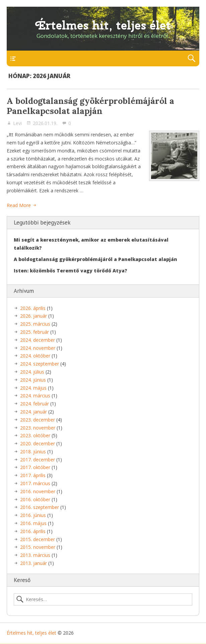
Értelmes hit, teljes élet (103, 25)
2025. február (35, 332)
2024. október (35, 356)
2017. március (35, 483)
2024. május (33, 388)
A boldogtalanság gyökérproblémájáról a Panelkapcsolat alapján (90, 106)
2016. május (33, 523)
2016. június (33, 515)
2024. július (32, 372)
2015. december (38, 539)
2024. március (35, 396)
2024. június (33, 380)
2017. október (35, 467)
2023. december (38, 420)
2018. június (33, 452)
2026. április (33, 308)
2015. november (38, 547)
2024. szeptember (40, 364)
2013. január (33, 563)
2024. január (33, 412)
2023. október (35, 435)
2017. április (33, 475)
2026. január (33, 316)
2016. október (35, 499)
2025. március (35, 324)
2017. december (38, 460)
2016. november (38, 491)
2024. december (38, 340)
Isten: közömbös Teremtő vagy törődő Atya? (71, 271)
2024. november (38, 348)
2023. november (38, 428)
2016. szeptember (40, 507)
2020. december (38, 443)
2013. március (35, 555)
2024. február (35, 404)
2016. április (33, 531)
